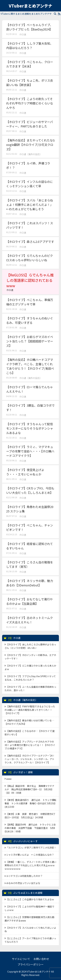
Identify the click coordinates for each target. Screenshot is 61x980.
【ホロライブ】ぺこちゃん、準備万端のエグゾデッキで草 (30, 302)
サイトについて (21, 959)
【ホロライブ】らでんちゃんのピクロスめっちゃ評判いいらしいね (30, 258)
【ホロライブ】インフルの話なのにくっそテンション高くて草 (30, 184)
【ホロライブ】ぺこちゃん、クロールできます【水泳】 (30, 64)
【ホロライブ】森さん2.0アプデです (30, 242)
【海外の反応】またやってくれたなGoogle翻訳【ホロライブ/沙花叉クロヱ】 (30, 145)
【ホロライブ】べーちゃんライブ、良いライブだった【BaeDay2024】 (30, 27)
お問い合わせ (41, 959)
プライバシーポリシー (31, 964)
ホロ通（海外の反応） (31, 154)
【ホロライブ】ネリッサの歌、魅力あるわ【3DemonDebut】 (30, 583)
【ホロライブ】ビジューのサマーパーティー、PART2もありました (30, 124)
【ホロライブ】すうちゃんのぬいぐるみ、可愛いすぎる (30, 320)
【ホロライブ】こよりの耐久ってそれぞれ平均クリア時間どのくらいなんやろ (30, 103)
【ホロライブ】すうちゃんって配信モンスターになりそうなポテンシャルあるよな (30, 428)
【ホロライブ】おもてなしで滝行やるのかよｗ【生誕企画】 (29, 601)
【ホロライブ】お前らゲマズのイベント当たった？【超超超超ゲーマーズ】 (30, 341)
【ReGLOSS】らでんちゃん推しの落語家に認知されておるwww (30, 282)
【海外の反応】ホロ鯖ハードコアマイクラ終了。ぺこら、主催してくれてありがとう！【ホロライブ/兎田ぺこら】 (30, 366)
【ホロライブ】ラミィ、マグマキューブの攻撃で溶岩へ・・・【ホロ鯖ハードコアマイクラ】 (30, 451)
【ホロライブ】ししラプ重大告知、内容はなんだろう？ (30, 46)
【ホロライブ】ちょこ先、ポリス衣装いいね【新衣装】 (30, 83)
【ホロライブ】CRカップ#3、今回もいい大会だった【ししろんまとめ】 (30, 490)
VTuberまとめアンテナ (30, 6)
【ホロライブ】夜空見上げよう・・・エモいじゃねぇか (25, 472)
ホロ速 (23, 34)
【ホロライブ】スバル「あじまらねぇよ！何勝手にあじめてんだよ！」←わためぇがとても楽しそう (30, 205)
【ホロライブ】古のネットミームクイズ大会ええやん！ (30, 620)
